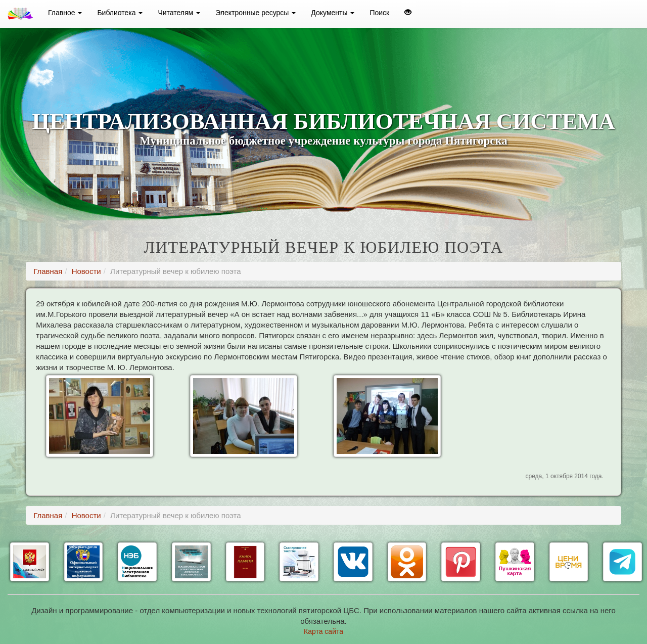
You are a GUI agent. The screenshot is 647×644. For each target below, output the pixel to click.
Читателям (179, 13)
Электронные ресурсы (256, 13)
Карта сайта (323, 631)
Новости (86, 271)
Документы (333, 13)
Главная (48, 271)
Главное (65, 13)
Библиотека (120, 13)
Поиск (379, 13)
